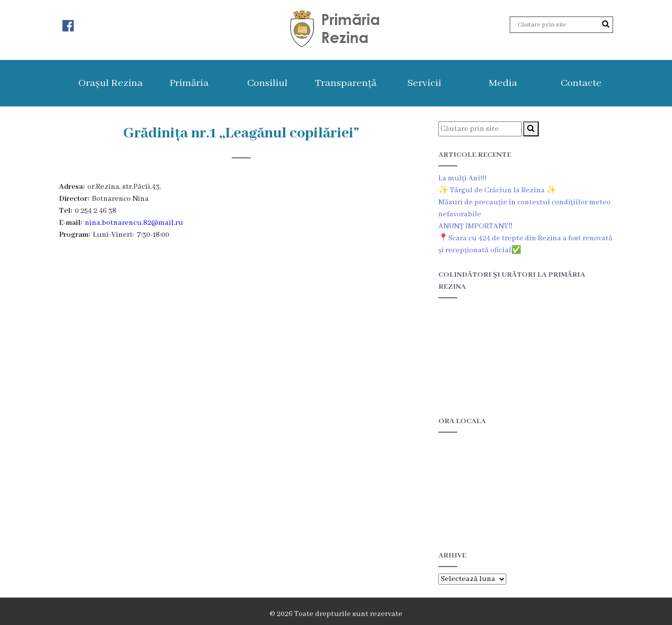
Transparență (346, 83)
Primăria (189, 83)
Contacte (581, 83)
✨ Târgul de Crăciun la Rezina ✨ (497, 190)
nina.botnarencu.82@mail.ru (134, 223)
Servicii (424, 83)
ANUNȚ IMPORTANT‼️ (476, 226)
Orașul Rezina (111, 83)
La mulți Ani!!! (462, 178)
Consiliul (267, 83)
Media (503, 83)
